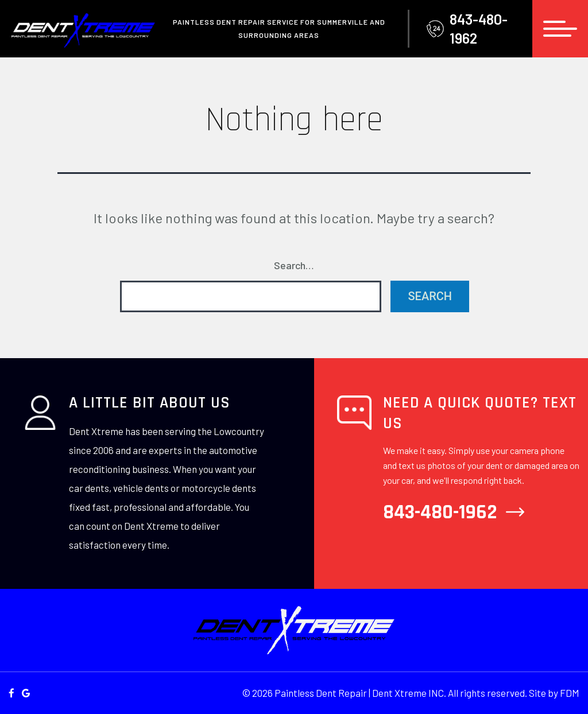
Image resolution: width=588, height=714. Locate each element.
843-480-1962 (467, 28)
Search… (294, 265)
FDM (570, 693)
